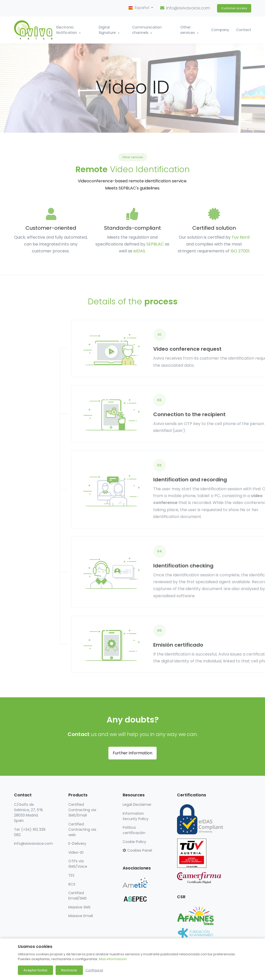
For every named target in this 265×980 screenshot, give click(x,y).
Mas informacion (113, 959)
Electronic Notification (67, 30)
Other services (188, 30)
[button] (141, 8)
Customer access (234, 8)
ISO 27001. (240, 251)
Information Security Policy (136, 816)
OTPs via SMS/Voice (78, 864)
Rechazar (69, 970)
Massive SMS (79, 907)
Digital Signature (107, 30)
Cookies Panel (137, 850)
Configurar (94, 970)
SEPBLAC (155, 244)
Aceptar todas (35, 970)
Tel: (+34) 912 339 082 (30, 832)
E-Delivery (77, 843)
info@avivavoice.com (188, 8)
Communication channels (147, 30)
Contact (244, 30)
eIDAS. (140, 251)
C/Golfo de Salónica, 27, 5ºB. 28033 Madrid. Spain (29, 813)
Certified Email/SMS (78, 896)
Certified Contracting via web (82, 829)
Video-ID (76, 852)
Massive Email (81, 916)
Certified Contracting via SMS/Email (82, 810)
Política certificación (134, 830)
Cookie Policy (134, 842)
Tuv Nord (241, 237)
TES (71, 875)
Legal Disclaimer (137, 805)
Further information (132, 753)
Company (220, 30)
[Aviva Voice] (33, 30)
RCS (72, 884)
